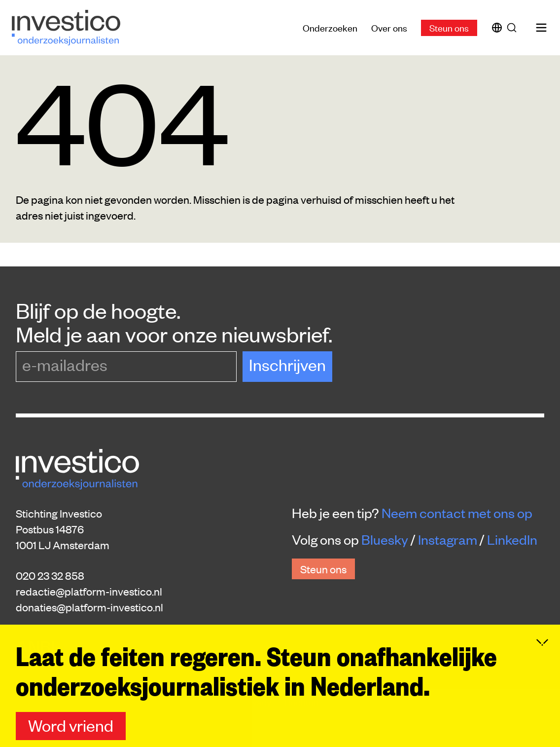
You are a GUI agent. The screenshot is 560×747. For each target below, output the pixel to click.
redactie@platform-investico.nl (89, 591)
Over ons (389, 27)
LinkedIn (512, 539)
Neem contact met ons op (457, 513)
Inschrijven (287, 364)
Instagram (448, 539)
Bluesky (385, 539)
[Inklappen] (542, 678)
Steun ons (449, 27)
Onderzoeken (330, 27)
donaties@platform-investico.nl (89, 607)
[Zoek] (514, 28)
